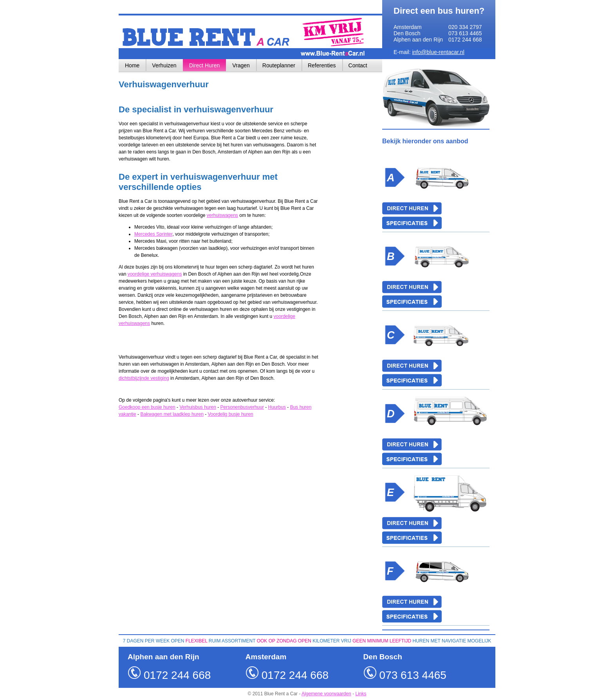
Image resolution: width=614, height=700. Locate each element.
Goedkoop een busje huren (147, 407)
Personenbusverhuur (242, 407)
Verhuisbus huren (198, 407)
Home (132, 65)
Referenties (322, 65)
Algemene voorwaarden (326, 694)
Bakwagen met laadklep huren (172, 414)
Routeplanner (279, 65)
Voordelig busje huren (230, 414)
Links (361, 694)
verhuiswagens (222, 215)
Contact (358, 65)
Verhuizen (164, 65)
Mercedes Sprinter (153, 234)
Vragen (241, 65)
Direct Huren (205, 65)
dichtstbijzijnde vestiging (144, 378)
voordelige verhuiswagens (155, 274)
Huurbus (277, 407)
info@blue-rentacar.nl (438, 52)
